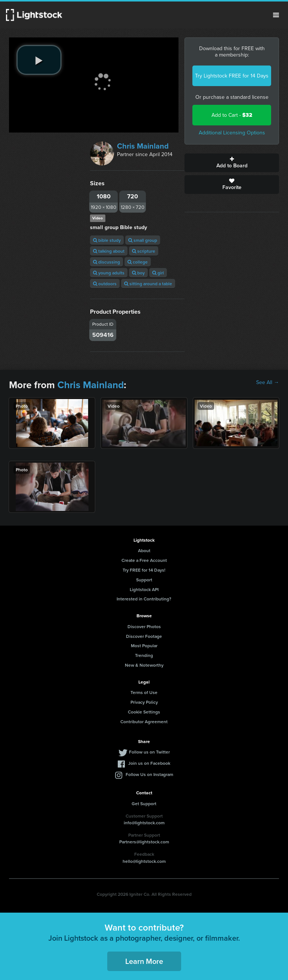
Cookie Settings (144, 712)
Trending (144, 655)
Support (144, 580)
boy (138, 273)
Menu (276, 15)
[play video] (39, 60)
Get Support (144, 804)
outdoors (105, 284)
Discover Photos (144, 626)
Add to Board (232, 163)
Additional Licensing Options (232, 133)
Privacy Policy (144, 702)
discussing (106, 262)
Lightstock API (144, 589)
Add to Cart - (232, 115)
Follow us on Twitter (149, 752)
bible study (107, 240)
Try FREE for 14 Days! (144, 570)
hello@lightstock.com (144, 861)
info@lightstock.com (144, 823)
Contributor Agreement (144, 722)
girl (158, 273)
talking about (109, 251)
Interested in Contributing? (144, 599)
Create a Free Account (144, 560)
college (138, 262)
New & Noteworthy (144, 665)
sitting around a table (148, 284)
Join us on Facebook (149, 763)
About (144, 550)
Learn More (144, 961)
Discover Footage (144, 636)
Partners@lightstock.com (144, 842)
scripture (144, 251)
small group (143, 240)
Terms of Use (144, 692)
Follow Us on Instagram (149, 774)
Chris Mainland (143, 146)
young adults (109, 273)
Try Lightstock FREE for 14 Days (232, 76)
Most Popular (144, 646)
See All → (268, 383)
